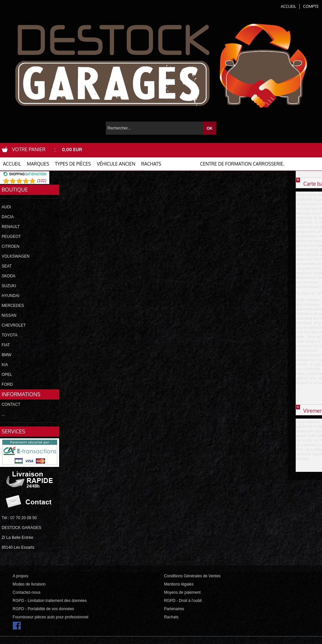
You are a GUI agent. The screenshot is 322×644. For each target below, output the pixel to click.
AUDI (6, 207)
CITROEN (11, 246)
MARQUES (38, 164)
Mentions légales (179, 584)
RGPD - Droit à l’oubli (183, 601)
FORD (7, 384)
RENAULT (11, 227)
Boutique (15, 190)
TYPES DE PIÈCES (73, 164)
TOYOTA (10, 335)
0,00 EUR (72, 149)
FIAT (6, 345)
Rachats (171, 617)
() (42, 181)
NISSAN (9, 315)
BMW (6, 355)
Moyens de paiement (182, 592)
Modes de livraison (29, 584)
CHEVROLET (14, 325)
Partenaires (174, 609)
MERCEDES (13, 306)
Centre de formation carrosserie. (242, 164)
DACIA (8, 217)
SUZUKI (9, 286)
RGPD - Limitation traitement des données (50, 601)
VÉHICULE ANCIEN (116, 164)
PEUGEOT (11, 237)
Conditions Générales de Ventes (192, 576)
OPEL (7, 375)
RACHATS (151, 164)
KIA (5, 365)
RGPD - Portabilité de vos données (44, 609)
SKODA (9, 276)
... (3, 414)
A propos (21, 576)
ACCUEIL (12, 164)
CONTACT (11, 404)
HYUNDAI (11, 296)
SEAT (7, 266)
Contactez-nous (27, 592)
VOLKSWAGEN (16, 256)
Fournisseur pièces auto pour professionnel (51, 617)
